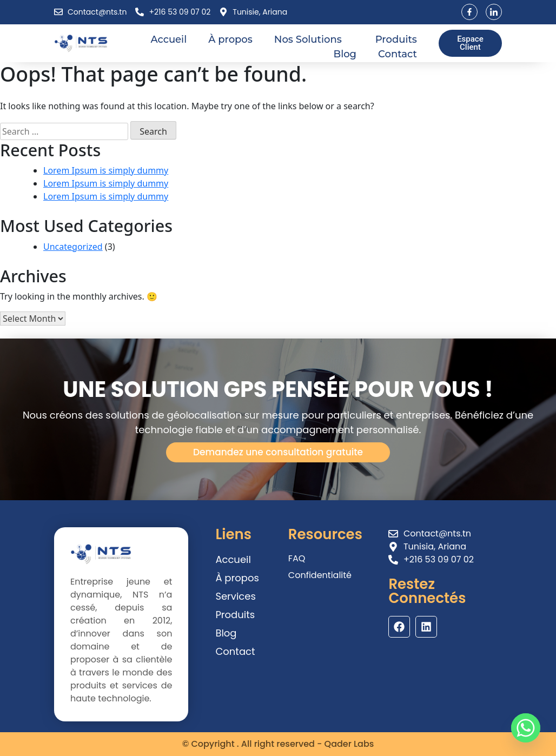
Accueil (168, 39)
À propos (230, 39)
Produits (396, 39)
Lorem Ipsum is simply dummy (106, 170)
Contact (398, 54)
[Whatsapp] (526, 728)
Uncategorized (73, 247)
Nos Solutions (314, 39)
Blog (345, 54)
